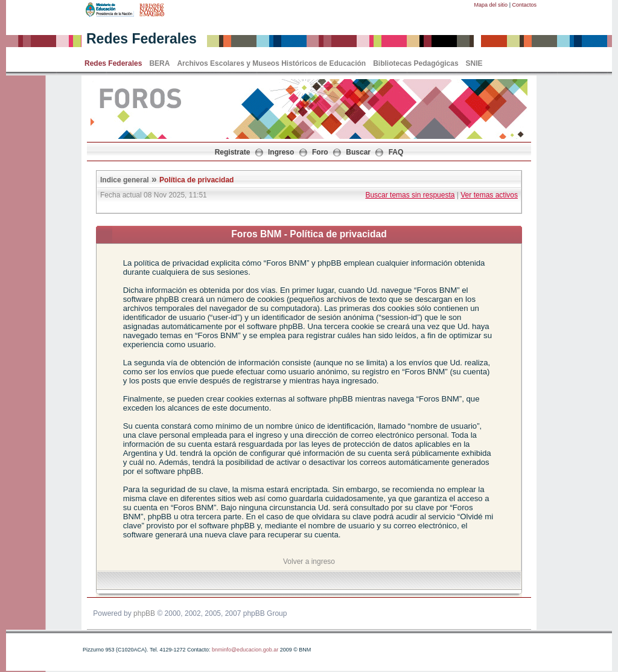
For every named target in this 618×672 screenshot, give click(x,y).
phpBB (144, 613)
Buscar (358, 152)
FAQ (396, 152)
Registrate (233, 152)
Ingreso (281, 152)
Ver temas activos (489, 195)
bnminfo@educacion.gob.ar (245, 650)
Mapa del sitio (491, 5)
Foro (320, 152)
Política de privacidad (196, 180)
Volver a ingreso (309, 562)
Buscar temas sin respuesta (410, 195)
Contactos (524, 5)
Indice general (125, 180)
